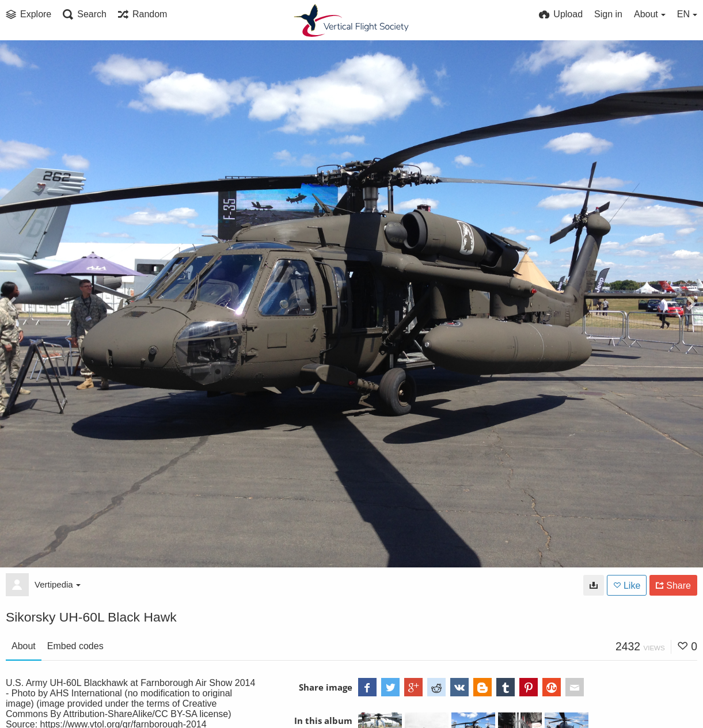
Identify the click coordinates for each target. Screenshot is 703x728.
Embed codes (75, 646)
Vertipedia (58, 584)
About (24, 646)
